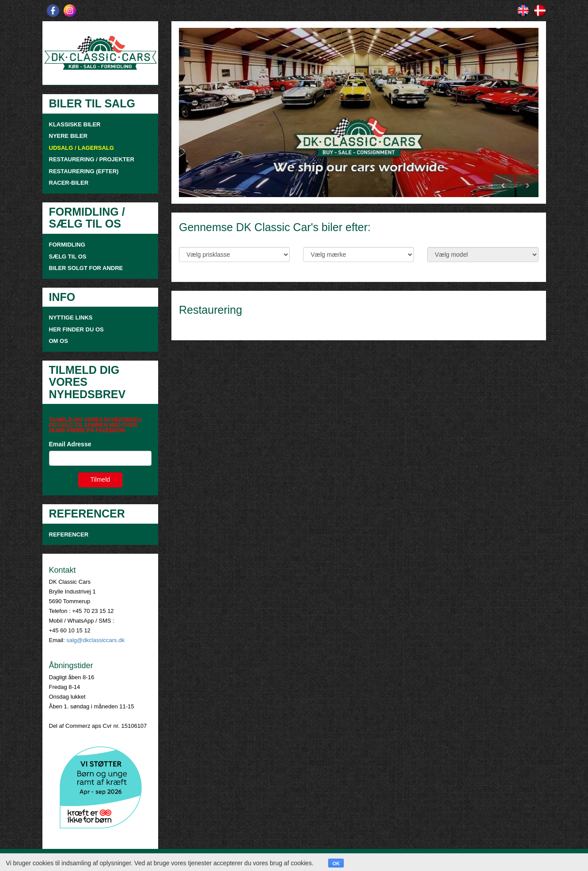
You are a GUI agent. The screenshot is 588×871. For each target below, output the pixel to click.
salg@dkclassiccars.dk (95, 640)
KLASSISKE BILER (75, 124)
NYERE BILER (68, 136)
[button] (206, 112)
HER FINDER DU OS (76, 329)
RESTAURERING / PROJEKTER (92, 159)
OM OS (59, 341)
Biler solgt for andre (86, 268)
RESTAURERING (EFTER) (84, 171)
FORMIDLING (67, 245)
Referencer (69, 534)
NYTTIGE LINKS (71, 318)
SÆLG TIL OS (68, 257)
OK (336, 863)
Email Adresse (70, 444)
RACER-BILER (69, 183)
